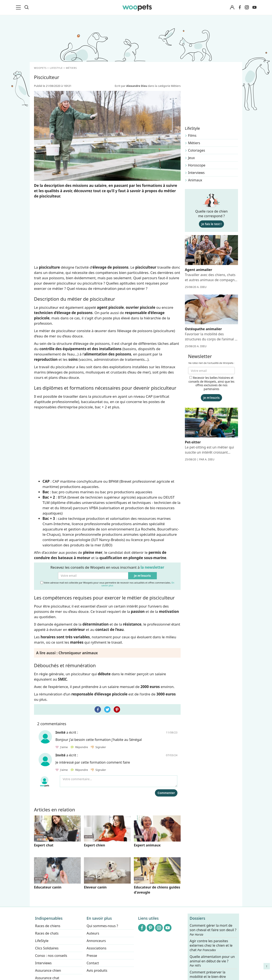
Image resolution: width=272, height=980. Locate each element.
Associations (97, 948)
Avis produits (97, 970)
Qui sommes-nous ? (102, 926)
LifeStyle (42, 941)
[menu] (19, 7)
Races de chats (47, 933)
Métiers (194, 143)
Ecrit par (131, 86)
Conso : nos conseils (51, 956)
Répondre (80, 747)
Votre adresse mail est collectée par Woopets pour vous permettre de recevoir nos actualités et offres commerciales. (107, 584)
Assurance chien (48, 970)
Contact (93, 963)
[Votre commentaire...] (119, 781)
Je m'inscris (142, 576)
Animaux (195, 180)
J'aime (62, 747)
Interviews (196, 173)
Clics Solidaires (47, 948)
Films (192, 135)
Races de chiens (48, 926)
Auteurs (93, 933)
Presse (92, 956)
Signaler (98, 747)
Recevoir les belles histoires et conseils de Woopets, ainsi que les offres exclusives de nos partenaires (211, 383)
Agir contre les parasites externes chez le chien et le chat (211, 945)
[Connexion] (232, 8)
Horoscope (197, 165)
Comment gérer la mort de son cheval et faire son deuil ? (213, 930)
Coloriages (197, 150)
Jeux (191, 158)
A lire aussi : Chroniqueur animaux (67, 653)
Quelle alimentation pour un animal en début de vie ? (212, 961)
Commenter (166, 793)
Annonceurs (96, 941)
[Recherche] (27, 7)
